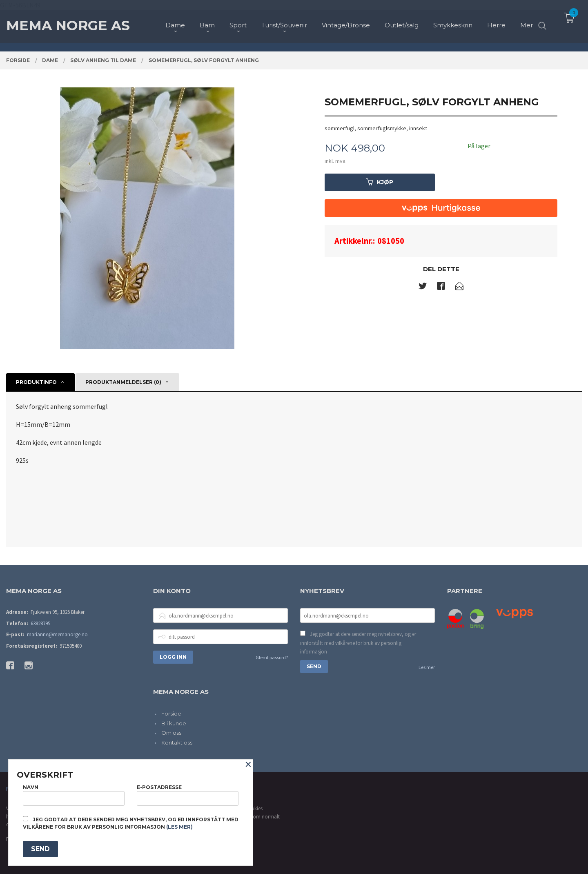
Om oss (171, 733)
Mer (527, 21)
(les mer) (179, 827)
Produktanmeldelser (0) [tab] (123, 382)
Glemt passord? (272, 657)
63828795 (40, 623)
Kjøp (380, 182)
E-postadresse (188, 795)
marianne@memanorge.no (57, 634)
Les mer (427, 667)
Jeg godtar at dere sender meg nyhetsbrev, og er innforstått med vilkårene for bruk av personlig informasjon (358, 643)
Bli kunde (174, 723)
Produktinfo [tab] (36, 382)
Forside (171, 713)
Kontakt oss (177, 742)
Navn (74, 795)
